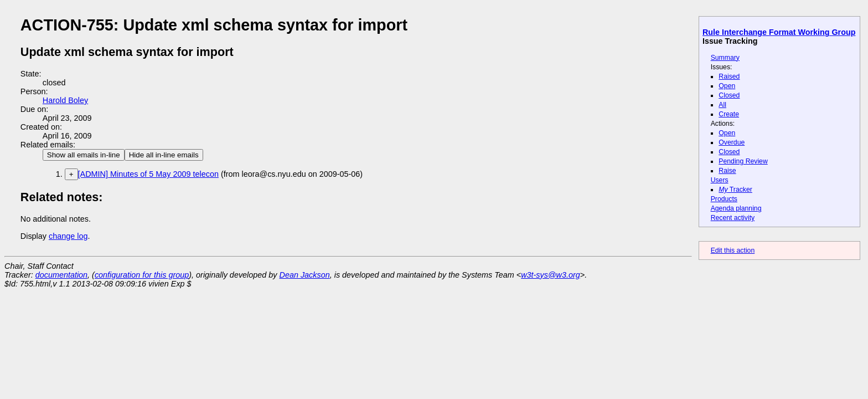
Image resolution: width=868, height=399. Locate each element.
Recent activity (733, 218)
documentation (61, 275)
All (722, 105)
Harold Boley (65, 100)
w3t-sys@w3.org (551, 275)
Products (724, 199)
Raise (727, 171)
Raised (729, 76)
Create (729, 114)
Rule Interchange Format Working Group (779, 32)
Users (720, 180)
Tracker (735, 190)
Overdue (732, 142)
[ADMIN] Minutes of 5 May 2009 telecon (148, 174)
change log (68, 236)
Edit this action (733, 250)
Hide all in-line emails (164, 155)
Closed (729, 95)
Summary (725, 58)
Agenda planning (736, 208)
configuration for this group (142, 275)
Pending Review (743, 161)
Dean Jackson (305, 275)
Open (727, 86)
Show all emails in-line (84, 155)
